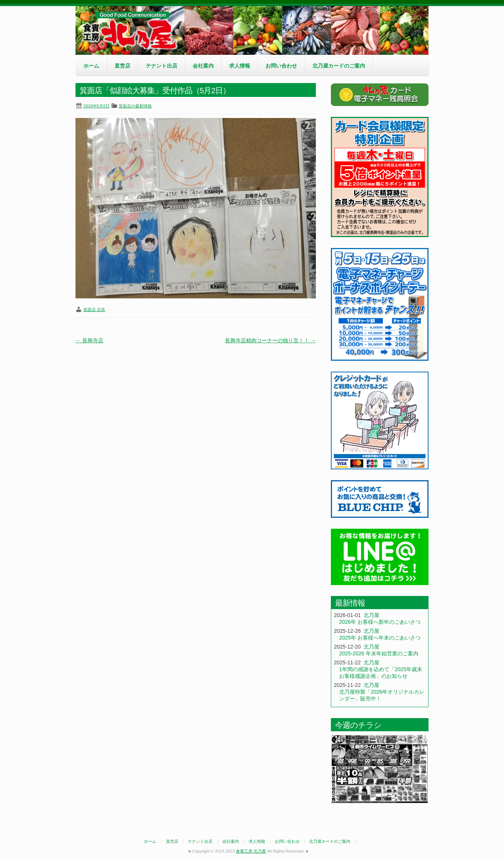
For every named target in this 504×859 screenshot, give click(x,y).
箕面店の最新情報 (135, 106)
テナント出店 (161, 66)
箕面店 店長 (94, 310)
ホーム (91, 66)
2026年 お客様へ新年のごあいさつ (380, 622)
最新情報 (350, 603)
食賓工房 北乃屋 (132, 30)
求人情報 (240, 66)
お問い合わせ (281, 66)
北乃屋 (371, 615)
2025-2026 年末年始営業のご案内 (379, 653)
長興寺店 (89, 340)
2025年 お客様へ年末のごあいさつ (380, 638)
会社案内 (203, 66)
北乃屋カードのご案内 (339, 66)
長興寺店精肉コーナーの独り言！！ (270, 340)
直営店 (122, 66)
